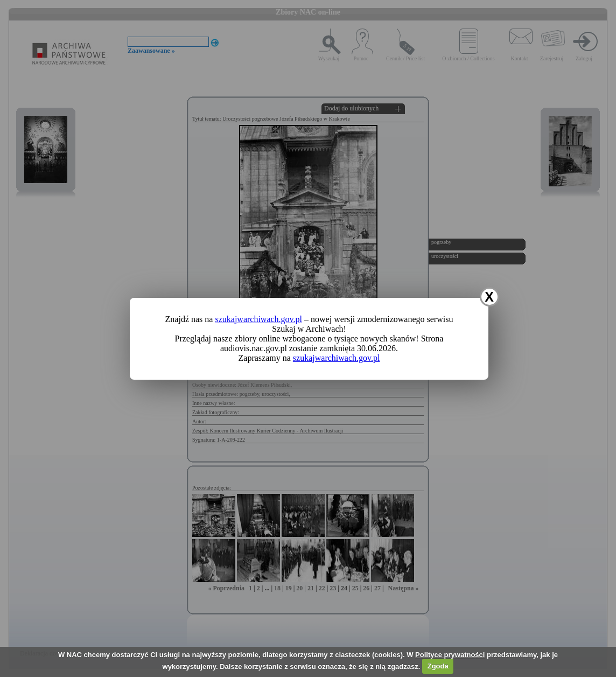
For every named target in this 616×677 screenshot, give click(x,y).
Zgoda (438, 666)
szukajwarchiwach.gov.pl (258, 319)
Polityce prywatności (450, 655)
